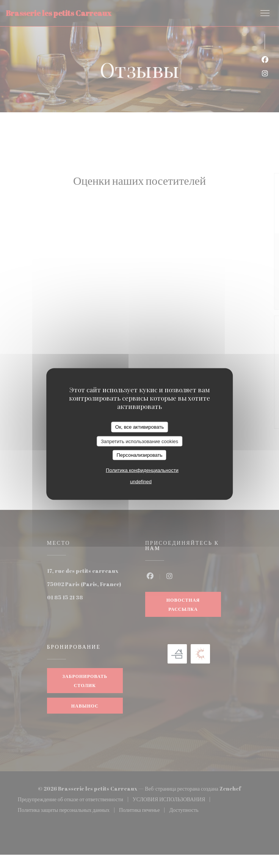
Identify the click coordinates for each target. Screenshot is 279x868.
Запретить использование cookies (139, 441)
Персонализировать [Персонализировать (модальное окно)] (139, 455)
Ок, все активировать (139, 427)
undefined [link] (141, 481)
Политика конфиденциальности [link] (142, 470)
